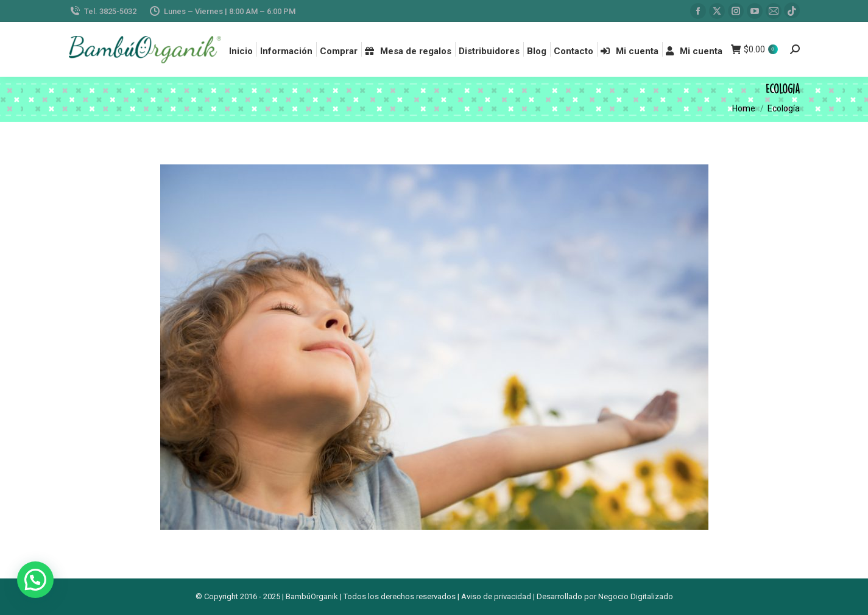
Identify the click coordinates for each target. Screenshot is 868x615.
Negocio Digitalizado (636, 596)
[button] (35, 580)
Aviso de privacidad (496, 596)
